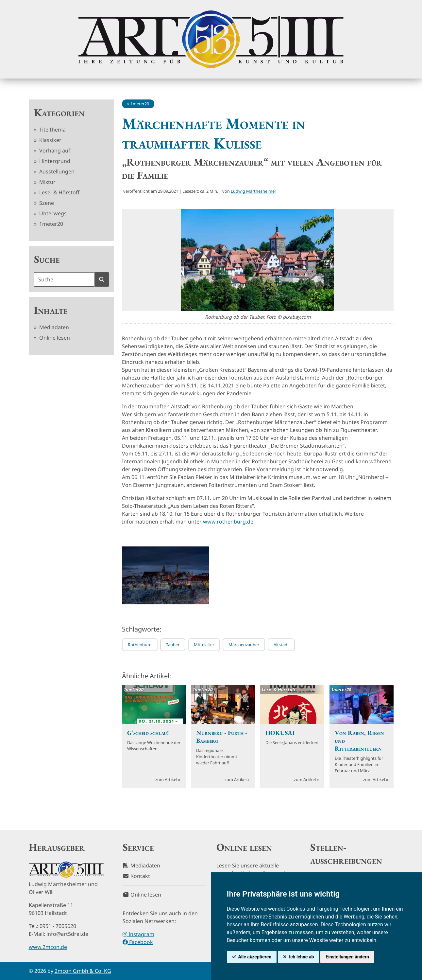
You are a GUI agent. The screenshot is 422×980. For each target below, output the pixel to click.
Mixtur (47, 182)
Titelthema (52, 130)
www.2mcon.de (48, 947)
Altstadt (281, 645)
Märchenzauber (244, 645)
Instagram (138, 934)
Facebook (138, 942)
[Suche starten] (102, 279)
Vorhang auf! (55, 151)
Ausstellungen (56, 171)
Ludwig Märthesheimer (253, 191)
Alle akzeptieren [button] (255, 957)
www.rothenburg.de (228, 522)
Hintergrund (54, 161)
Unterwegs (52, 213)
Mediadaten (53, 327)
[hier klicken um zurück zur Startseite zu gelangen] (211, 39)
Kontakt (136, 876)
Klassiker (50, 140)
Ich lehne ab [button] (301, 957)
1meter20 (51, 224)
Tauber (173, 645)
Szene (46, 203)
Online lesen (54, 338)
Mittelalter (204, 645)
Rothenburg (140, 645)
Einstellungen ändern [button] (347, 957)
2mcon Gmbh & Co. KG (83, 971)
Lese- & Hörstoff (59, 192)
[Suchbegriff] (64, 279)
